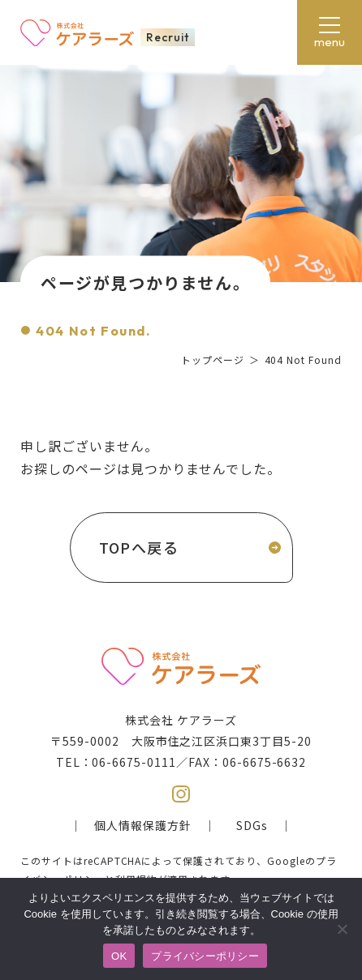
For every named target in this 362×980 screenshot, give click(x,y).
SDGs (252, 825)
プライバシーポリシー (205, 956)
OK (119, 956)
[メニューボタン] (330, 32)
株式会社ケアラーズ (77, 32)
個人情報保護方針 (143, 825)
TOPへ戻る (139, 547)
